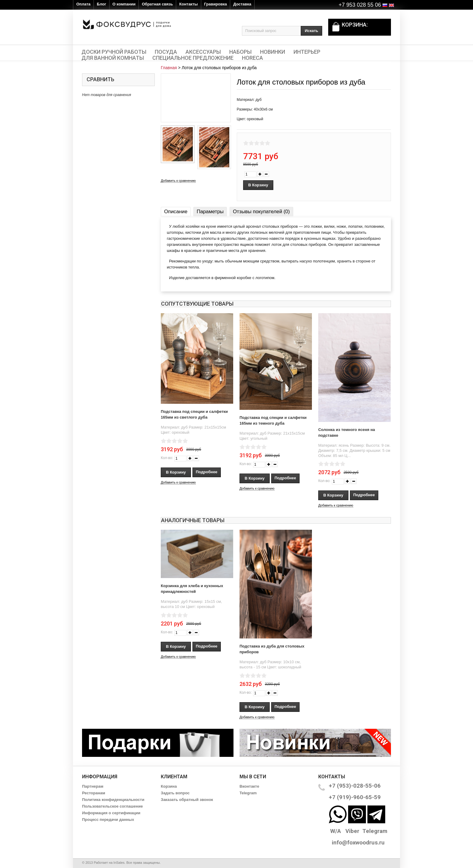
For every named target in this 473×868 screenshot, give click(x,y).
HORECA (252, 58)
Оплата (83, 4)
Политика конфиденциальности (113, 800)
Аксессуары (203, 52)
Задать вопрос (175, 793)
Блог (102, 4)
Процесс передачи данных (108, 820)
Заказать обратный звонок (187, 800)
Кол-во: (167, 458)
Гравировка (216, 4)
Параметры (210, 212)
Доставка (242, 4)
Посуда (166, 52)
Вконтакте (249, 786)
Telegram (248, 793)
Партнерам (93, 786)
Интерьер (307, 52)
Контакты (188, 4)
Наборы (240, 52)
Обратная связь (157, 4)
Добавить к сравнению (178, 181)
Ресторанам (94, 793)
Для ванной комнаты (113, 58)
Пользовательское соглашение (112, 806)
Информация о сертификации (111, 813)
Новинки (273, 52)
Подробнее (207, 472)
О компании (124, 4)
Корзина (169, 786)
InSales (119, 863)
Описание (176, 212)
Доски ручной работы (114, 52)
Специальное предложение (193, 58)
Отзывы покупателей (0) (261, 212)
